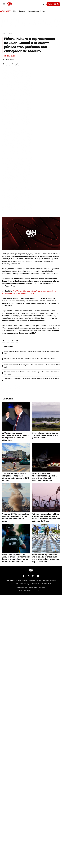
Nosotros (25, 580)
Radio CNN (53, 4)
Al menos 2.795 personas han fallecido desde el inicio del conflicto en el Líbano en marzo (32, 380)
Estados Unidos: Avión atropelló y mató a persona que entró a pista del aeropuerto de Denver (32, 373)
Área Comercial (10, 580)
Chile (14, 11)
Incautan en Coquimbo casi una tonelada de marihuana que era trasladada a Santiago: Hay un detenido (46, 558)
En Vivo (19, 580)
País (11, 33)
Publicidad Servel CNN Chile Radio (42, 584)
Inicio (3, 33)
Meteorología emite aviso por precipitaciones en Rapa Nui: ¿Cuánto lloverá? (29, 359)
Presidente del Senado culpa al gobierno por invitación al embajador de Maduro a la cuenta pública (29, 292)
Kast (44, 11)
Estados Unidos (34, 11)
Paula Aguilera (10, 59)
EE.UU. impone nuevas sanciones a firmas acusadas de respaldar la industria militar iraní (32, 353)
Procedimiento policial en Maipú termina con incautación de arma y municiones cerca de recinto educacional (16, 558)
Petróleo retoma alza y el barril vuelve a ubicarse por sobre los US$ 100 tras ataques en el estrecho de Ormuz (46, 518)
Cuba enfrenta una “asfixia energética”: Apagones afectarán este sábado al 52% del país (32, 366)
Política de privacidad (35, 580)
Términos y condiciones (49, 580)
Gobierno (22, 11)
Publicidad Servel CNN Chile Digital (21, 584)
